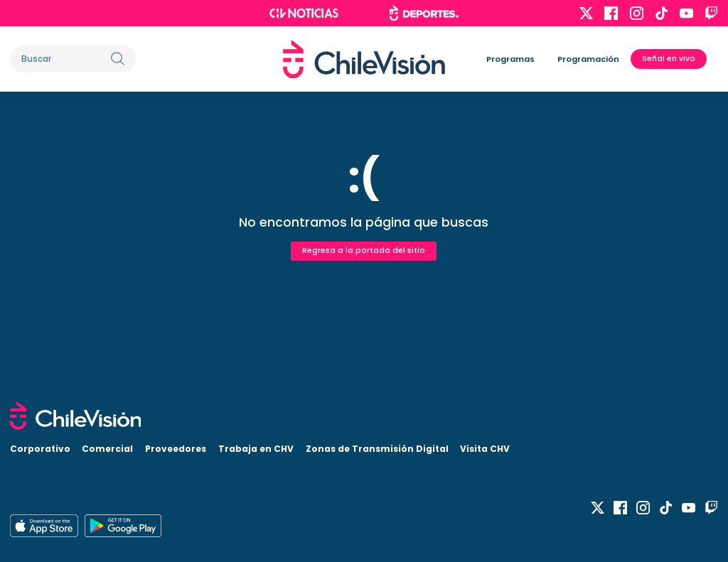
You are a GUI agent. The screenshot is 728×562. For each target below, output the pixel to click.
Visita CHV (485, 449)
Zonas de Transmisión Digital (377, 449)
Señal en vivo (669, 59)
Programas (510, 59)
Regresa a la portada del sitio (364, 250)
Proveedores (176, 449)
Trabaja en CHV (256, 449)
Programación (588, 59)
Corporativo (40, 449)
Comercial (107, 449)
